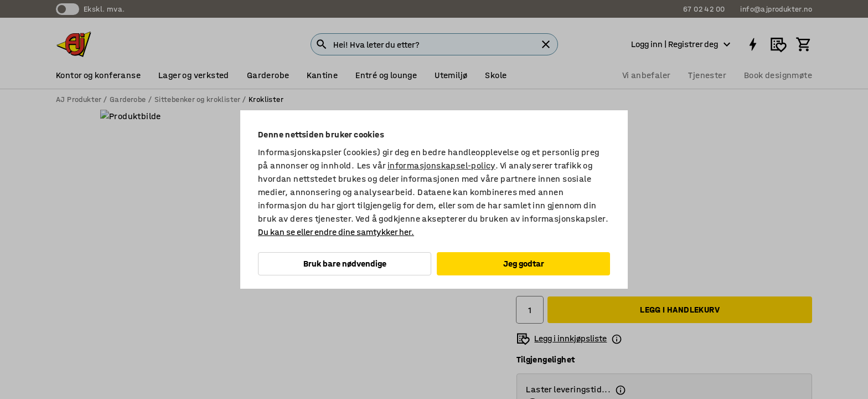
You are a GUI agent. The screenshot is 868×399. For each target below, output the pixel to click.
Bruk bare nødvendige (345, 264)
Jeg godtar (524, 264)
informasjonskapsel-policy (441, 165)
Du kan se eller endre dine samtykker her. (336, 232)
